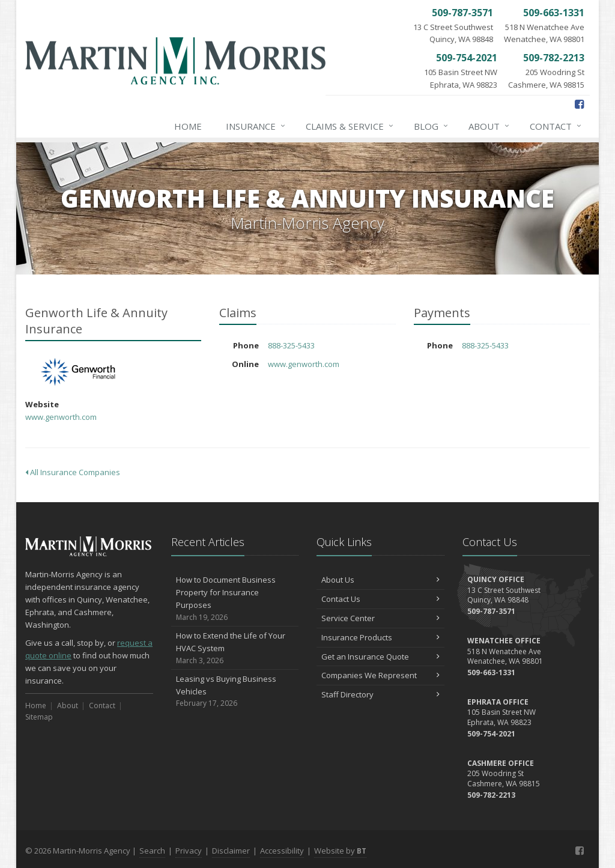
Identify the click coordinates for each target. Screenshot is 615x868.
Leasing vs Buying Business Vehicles (235, 691)
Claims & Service (350, 126)
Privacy (189, 851)
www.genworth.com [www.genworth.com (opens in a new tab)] (61, 417)
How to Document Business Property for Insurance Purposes (235, 599)
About (489, 126)
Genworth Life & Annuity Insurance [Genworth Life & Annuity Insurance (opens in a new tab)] (79, 372)
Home (188, 126)
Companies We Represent (380, 675)
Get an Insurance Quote (380, 657)
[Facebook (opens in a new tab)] (579, 104)
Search (152, 851)
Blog (432, 126)
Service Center (380, 618)
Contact (556, 126)
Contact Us (380, 599)
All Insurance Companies (73, 472)
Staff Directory (380, 694)
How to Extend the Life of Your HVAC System (235, 648)
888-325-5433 (291, 345)
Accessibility (282, 851)
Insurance (256, 126)
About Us (380, 580)
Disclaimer (231, 851)
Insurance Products (380, 637)
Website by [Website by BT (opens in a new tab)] (340, 851)
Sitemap (39, 717)
